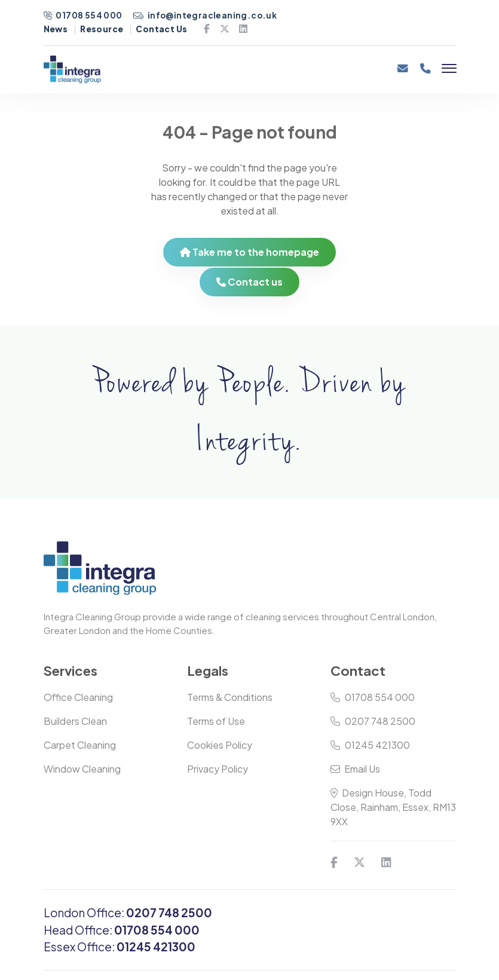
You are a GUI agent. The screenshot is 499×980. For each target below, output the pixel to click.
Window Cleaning (82, 769)
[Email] (402, 72)
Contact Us (161, 29)
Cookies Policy (220, 745)
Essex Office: (120, 947)
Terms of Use (216, 721)
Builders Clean (75, 721)
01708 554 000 (84, 15)
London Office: (128, 912)
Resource (102, 29)
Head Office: (122, 930)
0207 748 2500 (373, 721)
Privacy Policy (218, 769)
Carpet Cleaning (80, 745)
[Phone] (425, 72)
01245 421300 (370, 745)
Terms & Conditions (230, 697)
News (56, 29)
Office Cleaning (78, 697)
